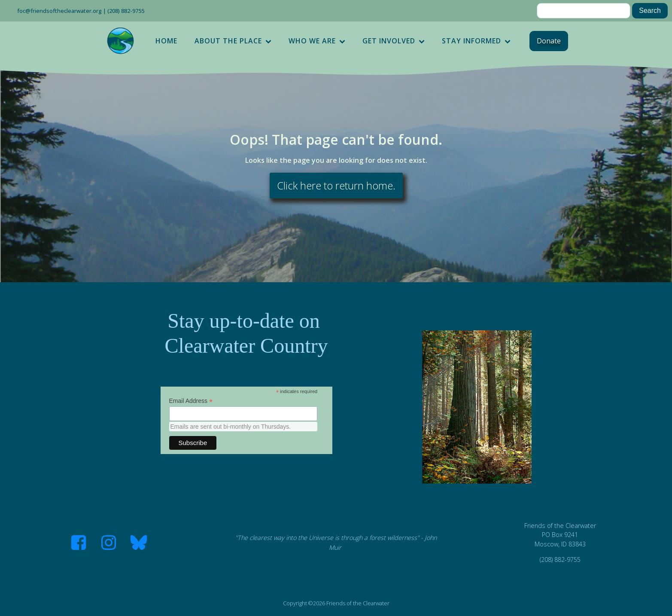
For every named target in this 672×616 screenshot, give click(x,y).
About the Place (233, 41)
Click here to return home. (336, 185)
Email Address (191, 401)
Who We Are (317, 41)
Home (166, 41)
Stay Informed (476, 41)
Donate (549, 41)
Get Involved (394, 41)
